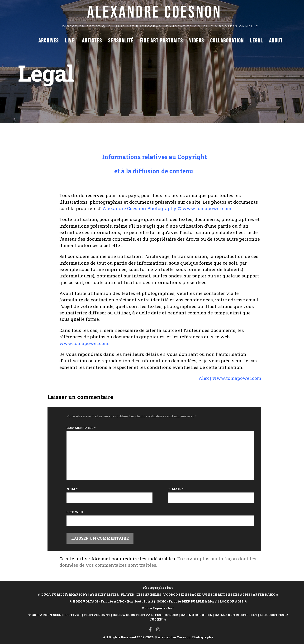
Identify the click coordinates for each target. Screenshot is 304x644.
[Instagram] (158, 630)
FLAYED (128, 594)
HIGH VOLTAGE (86, 601)
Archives (49, 41)
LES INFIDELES (149, 594)
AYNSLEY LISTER (104, 594)
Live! (71, 41)
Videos (197, 41)
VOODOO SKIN (175, 594)
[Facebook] (150, 630)
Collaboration (227, 41)
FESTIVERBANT (97, 615)
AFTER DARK (264, 594)
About (276, 41)
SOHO (162, 601)
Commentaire (81, 428)
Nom (72, 489)
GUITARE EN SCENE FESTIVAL (56, 615)
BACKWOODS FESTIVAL (133, 615)
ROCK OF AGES (231, 601)
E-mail (176, 489)
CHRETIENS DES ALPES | (233, 594)
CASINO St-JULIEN (197, 615)
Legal (256, 41)
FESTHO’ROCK (167, 615)
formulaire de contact (83, 300)
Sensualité (121, 41)
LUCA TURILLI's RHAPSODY (64, 594)
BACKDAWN (200, 594)
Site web (75, 512)
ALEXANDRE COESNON (154, 12)
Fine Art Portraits (161, 41)
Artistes (92, 41)
